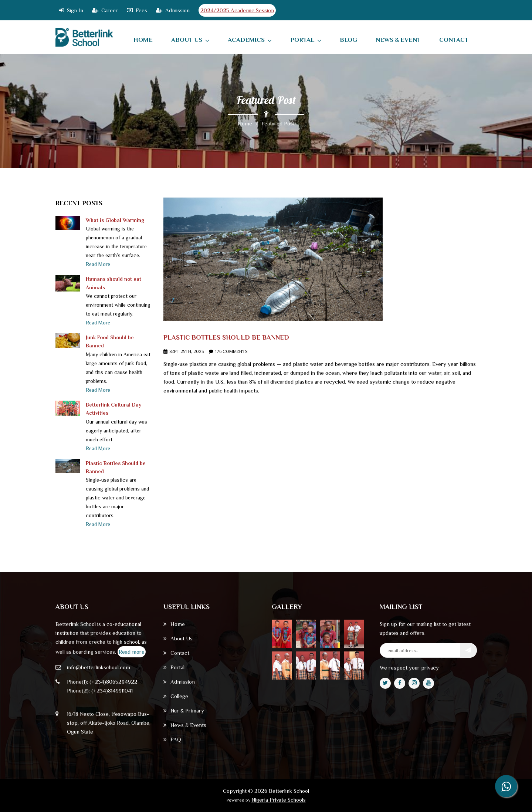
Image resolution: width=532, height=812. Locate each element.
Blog (348, 40)
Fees (137, 10)
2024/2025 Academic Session (237, 10)
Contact (176, 653)
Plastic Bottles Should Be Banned (226, 337)
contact (454, 40)
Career (105, 10)
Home (245, 123)
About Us (190, 40)
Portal (306, 40)
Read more (132, 652)
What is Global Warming (115, 220)
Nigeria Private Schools (279, 800)
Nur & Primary (184, 710)
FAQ (172, 739)
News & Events (185, 725)
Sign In (71, 10)
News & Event (398, 40)
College (176, 696)
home (143, 40)
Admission (173, 10)
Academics (250, 40)
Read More (98, 264)
